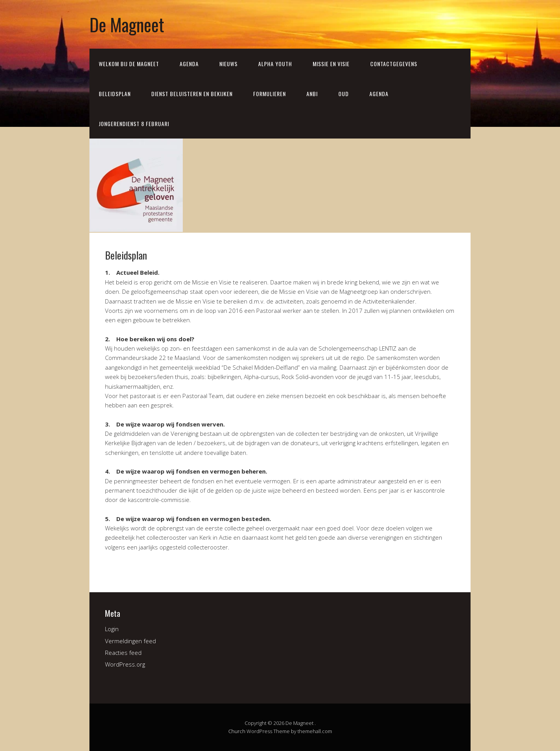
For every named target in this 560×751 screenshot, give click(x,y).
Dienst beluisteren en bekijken (192, 94)
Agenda (189, 64)
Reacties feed (123, 653)
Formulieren (269, 94)
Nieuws (228, 64)
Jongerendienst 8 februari (134, 124)
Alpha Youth (275, 64)
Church (237, 731)
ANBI (312, 94)
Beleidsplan (115, 94)
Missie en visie (331, 64)
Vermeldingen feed (130, 641)
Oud (344, 94)
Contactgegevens (394, 64)
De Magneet (127, 24)
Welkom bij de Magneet (129, 64)
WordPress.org (125, 664)
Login (112, 629)
